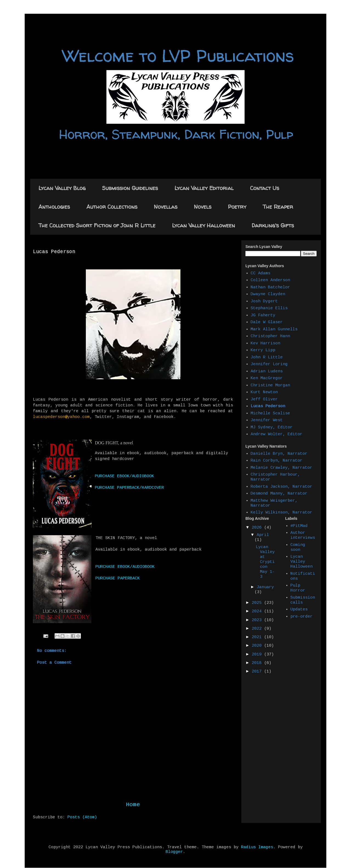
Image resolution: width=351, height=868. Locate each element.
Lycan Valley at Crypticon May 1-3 (265, 562)
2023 (258, 620)
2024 (258, 611)
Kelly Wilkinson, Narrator (281, 513)
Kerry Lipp (263, 350)
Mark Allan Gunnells (274, 329)
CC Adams (261, 273)
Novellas (166, 207)
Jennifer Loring (269, 364)
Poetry (237, 207)
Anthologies (54, 207)
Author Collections (112, 207)
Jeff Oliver (264, 399)
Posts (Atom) (82, 817)
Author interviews (303, 535)
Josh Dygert (264, 301)
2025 (258, 603)
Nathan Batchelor (270, 287)
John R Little (267, 357)
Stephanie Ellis (269, 308)
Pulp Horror (298, 588)
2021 (258, 637)
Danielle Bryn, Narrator (279, 454)
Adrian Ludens (267, 371)
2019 (258, 655)
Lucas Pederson (268, 406)
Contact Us (265, 188)
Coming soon (298, 547)
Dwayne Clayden (268, 294)
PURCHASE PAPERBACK (118, 578)
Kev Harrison (265, 343)
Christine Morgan (270, 385)
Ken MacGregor (267, 378)
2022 (258, 629)
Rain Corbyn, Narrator (277, 461)
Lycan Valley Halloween (203, 225)
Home (133, 805)
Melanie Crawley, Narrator (281, 468)
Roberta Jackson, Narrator (281, 487)
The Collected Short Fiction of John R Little (97, 225)
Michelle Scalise (270, 413)
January (265, 587)
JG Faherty (263, 315)
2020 (258, 646)
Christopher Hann (270, 336)
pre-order (302, 617)
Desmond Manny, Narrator (279, 494)
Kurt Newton (264, 392)
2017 (258, 672)
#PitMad (299, 526)
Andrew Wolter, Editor (277, 434)
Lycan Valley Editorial (204, 188)
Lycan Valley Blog (62, 188)
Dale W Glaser (267, 322)
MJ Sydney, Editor (272, 427)
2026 (258, 528)
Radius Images (257, 847)
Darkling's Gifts (273, 225)
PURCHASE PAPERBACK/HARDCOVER (129, 488)
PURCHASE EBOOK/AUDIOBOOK (124, 476)
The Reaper (278, 207)
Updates (299, 609)
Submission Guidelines (130, 188)
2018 (258, 663)
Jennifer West (267, 420)
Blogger (174, 852)
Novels (203, 207)
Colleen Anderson (270, 280)
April (263, 535)
